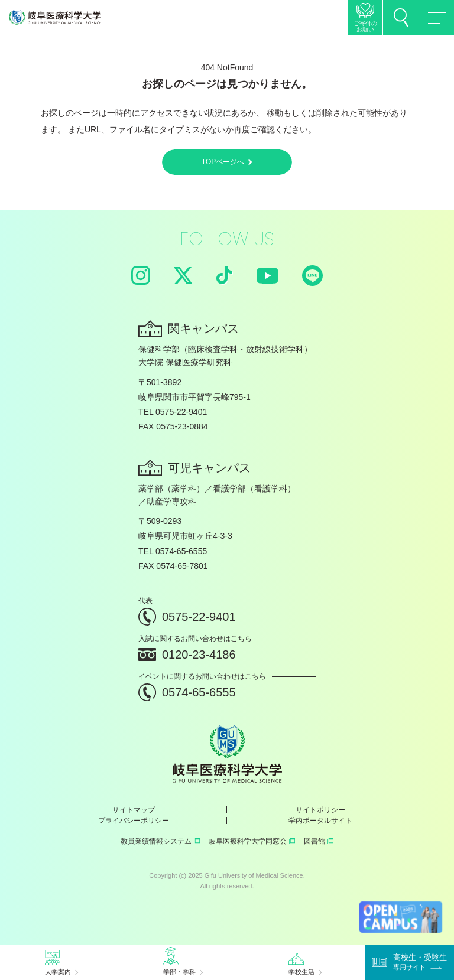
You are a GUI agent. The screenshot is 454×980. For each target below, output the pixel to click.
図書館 (319, 841)
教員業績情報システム (160, 841)
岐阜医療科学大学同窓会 (252, 841)
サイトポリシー (320, 810)
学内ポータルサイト (320, 821)
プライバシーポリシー (134, 821)
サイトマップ (134, 810)
